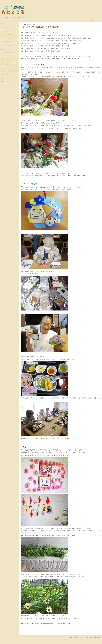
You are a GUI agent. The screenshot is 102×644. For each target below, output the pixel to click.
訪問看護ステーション (7, 53)
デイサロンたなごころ (80, 638)
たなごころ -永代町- (7, 42)
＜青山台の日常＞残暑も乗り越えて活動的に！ (41, 27)
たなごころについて (7, 31)
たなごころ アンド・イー (8, 46)
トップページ (5, 24)
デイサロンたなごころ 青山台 (27, 30)
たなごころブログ (6, 56)
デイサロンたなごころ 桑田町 (10, 63)
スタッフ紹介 (5, 75)
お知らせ (3, 27)
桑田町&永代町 (6, 71)
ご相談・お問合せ (6, 82)
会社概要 (3, 78)
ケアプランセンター (7, 49)
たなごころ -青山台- (7, 35)
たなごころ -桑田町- (7, 38)
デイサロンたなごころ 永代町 (10, 60)
